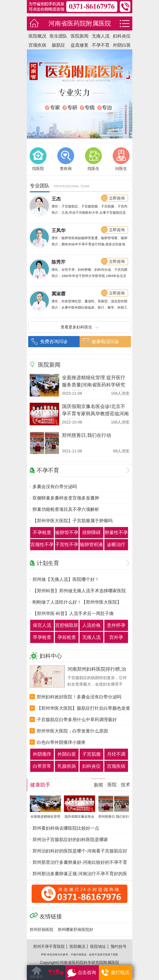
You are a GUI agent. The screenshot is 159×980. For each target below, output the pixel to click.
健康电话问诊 (105, 342)
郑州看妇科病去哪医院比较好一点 (66, 828)
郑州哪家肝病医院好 (75, 929)
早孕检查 (42, 637)
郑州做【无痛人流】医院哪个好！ (66, 579)
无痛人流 (101, 36)
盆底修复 (80, 45)
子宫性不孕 (67, 545)
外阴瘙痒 (42, 754)
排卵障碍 (91, 533)
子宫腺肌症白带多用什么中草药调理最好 (77, 720)
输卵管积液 (91, 545)
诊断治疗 (116, 545)
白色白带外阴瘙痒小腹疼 (61, 742)
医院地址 (98, 946)
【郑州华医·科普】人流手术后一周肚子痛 (73, 614)
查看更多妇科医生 (80, 327)
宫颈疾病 (37, 45)
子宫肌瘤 (91, 754)
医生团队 (58, 36)
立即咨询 (117, 198)
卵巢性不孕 (116, 533)
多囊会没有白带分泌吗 (55, 487)
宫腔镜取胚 (67, 625)
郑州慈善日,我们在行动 (87, 435)
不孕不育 (101, 45)
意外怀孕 (116, 625)
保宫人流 (42, 625)
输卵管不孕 (67, 533)
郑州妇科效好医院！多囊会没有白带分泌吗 (79, 697)
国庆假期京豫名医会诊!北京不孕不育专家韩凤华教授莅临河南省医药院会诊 (95, 414)
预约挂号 (119, 946)
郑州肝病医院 (42, 929)
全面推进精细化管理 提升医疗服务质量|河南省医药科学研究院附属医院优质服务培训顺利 (94, 385)
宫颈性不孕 (42, 545)
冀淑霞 (58, 294)
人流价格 (91, 625)
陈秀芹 (58, 262)
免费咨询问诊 (54, 342)
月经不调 (116, 754)
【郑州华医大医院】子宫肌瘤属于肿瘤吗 (72, 521)
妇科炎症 (122, 36)
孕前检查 (67, 637)
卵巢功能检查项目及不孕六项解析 (66, 509)
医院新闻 (80, 36)
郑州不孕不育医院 (49, 946)
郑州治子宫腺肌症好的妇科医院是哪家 (70, 840)
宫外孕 (116, 637)
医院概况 (37, 36)
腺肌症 (58, 45)
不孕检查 (42, 533)
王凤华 (58, 230)
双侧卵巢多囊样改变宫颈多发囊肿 (66, 498)
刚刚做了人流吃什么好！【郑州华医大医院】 (77, 602)
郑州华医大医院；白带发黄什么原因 (72, 731)
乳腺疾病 (67, 766)
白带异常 (42, 766)
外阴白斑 (122, 45)
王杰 (56, 199)
